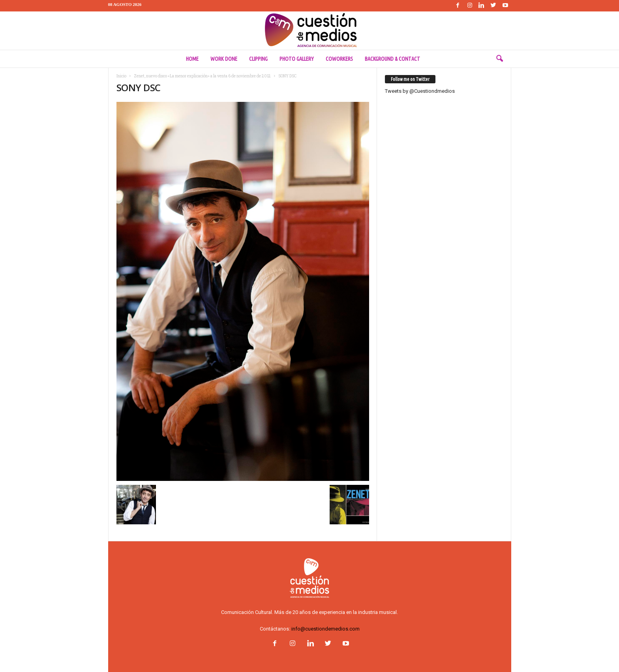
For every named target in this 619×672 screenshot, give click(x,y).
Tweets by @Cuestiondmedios (420, 91)
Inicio (121, 76)
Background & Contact (392, 59)
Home (192, 59)
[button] (499, 59)
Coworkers (339, 59)
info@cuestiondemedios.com (325, 629)
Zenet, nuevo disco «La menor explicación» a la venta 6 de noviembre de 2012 (202, 76)
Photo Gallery (297, 59)
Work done (224, 59)
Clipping (258, 59)
